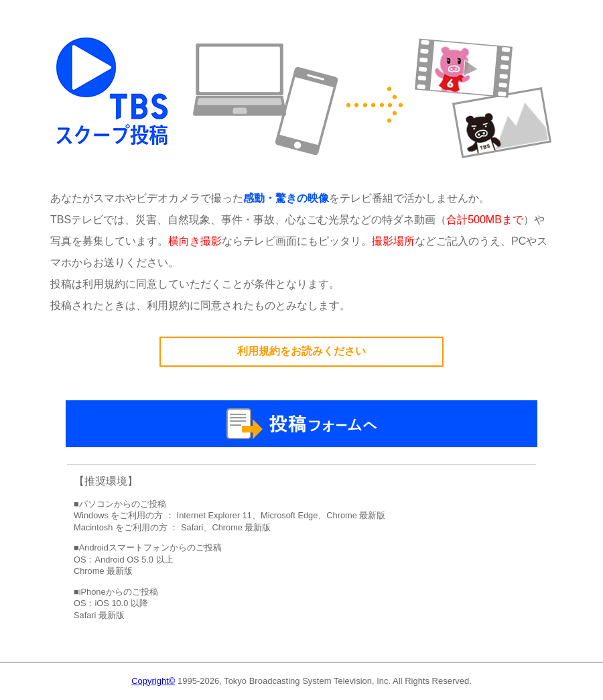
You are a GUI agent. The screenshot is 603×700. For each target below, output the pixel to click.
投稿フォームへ (301, 424)
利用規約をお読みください (301, 351)
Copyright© (153, 681)
